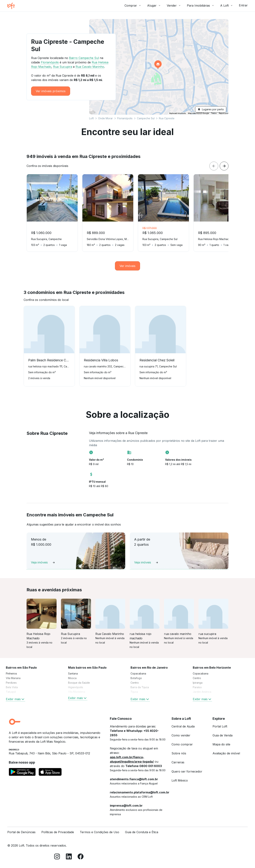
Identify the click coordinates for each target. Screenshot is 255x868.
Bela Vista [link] (12, 687)
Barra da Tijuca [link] (140, 687)
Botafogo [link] (136, 678)
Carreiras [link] (178, 762)
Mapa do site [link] (221, 744)
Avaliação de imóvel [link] (226, 753)
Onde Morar (105, 118)
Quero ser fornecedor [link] (187, 771)
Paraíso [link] (197, 687)
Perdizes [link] (11, 683)
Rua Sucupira (63, 67)
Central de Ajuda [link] (183, 726)
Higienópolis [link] (76, 687)
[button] (159, 67)
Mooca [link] (72, 678)
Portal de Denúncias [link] (21, 832)
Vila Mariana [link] (13, 678)
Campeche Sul (146, 118)
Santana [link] (73, 673)
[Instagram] (57, 857)
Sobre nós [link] (179, 753)
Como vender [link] (181, 735)
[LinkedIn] (69, 857)
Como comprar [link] (182, 744)
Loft (91, 118)
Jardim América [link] (202, 692)
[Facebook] (81, 857)
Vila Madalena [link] (77, 692)
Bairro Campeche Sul (84, 58)
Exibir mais (15, 699)
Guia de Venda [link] (223, 735)
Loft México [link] (180, 780)
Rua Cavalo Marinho (90, 67)
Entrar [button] (243, 5)
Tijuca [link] (134, 692)
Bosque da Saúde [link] (79, 683)
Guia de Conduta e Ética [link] (142, 832)
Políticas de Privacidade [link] (58, 832)
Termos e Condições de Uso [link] (99, 832)
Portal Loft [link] (220, 726)
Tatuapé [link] (11, 692)
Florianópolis (125, 118)
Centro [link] (135, 683)
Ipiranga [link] (198, 683)
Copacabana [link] (138, 673)
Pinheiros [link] (11, 673)
